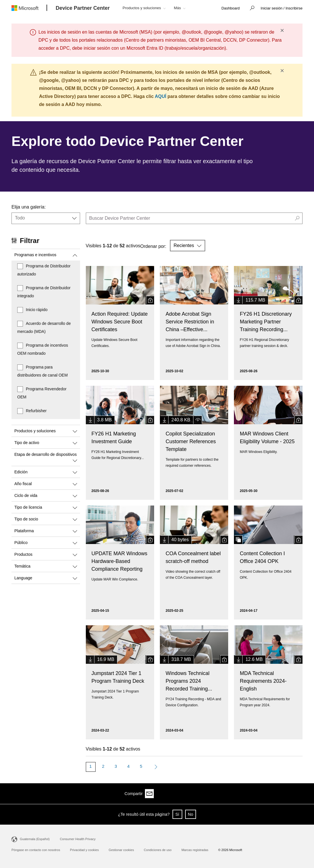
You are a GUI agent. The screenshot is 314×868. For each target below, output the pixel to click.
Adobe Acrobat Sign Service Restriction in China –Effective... (190, 322)
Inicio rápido (37, 310)
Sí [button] (177, 814)
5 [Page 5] (141, 766)
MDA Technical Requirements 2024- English (263, 681)
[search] (194, 218)
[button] (251, 9)
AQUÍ (160, 96)
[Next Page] (155, 767)
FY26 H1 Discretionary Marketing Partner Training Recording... (266, 322)
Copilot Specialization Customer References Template (191, 441)
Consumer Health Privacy (78, 839)
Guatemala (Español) (35, 839)
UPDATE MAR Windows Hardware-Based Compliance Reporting (120, 561)
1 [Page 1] (90, 766)
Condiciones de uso (158, 850)
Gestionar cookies (121, 850)
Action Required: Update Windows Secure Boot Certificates (120, 322)
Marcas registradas (195, 850)
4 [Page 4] (128, 766)
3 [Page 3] (116, 766)
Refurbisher (36, 411)
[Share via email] (298, 794)
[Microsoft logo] (29, 8)
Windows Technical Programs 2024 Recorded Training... (189, 681)
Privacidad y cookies (84, 850)
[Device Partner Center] (83, 8)
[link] (230, 8)
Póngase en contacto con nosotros (36, 850)
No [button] (191, 814)
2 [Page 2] (103, 766)
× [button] (282, 30)
